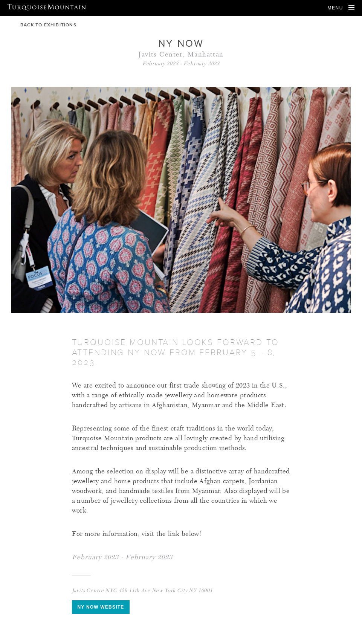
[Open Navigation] (341, 8)
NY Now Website (101, 607)
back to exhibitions (44, 25)
